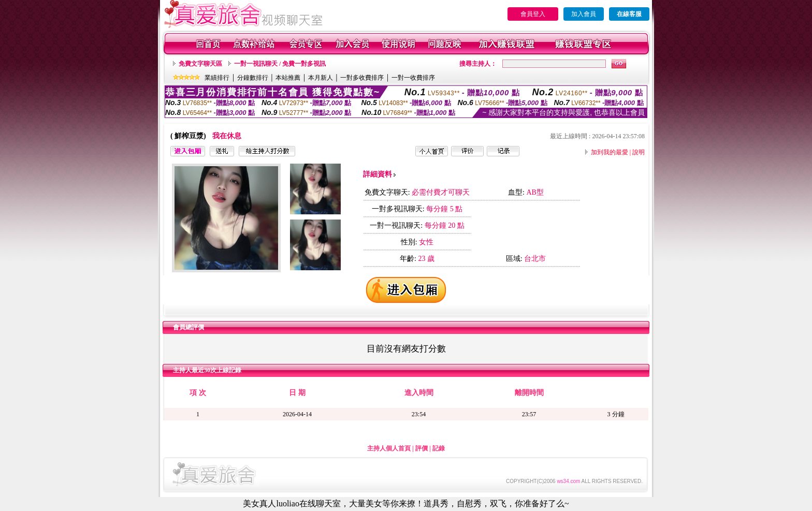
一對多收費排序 (362, 78)
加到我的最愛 (610, 152)
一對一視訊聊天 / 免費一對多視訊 (280, 64)
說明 (639, 152)
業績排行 (217, 78)
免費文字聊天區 (200, 64)
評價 (422, 448)
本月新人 (321, 78)
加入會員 (584, 14)
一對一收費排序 (413, 78)
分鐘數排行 (253, 78)
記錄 (439, 448)
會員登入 (533, 14)
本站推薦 (288, 78)
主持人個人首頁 (389, 448)
